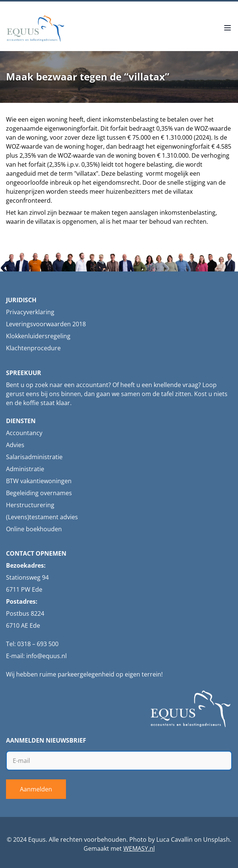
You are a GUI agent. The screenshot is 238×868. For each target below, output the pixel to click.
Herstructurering (30, 505)
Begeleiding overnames (39, 493)
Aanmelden (36, 789)
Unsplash (216, 839)
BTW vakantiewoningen (39, 481)
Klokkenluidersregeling (38, 336)
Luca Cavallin (174, 839)
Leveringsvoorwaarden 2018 (46, 324)
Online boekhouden (34, 529)
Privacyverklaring (30, 312)
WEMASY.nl (139, 848)
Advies (15, 445)
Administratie (25, 469)
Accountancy (24, 433)
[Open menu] (228, 29)
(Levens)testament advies (42, 517)
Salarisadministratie (34, 457)
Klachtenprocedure (33, 348)
